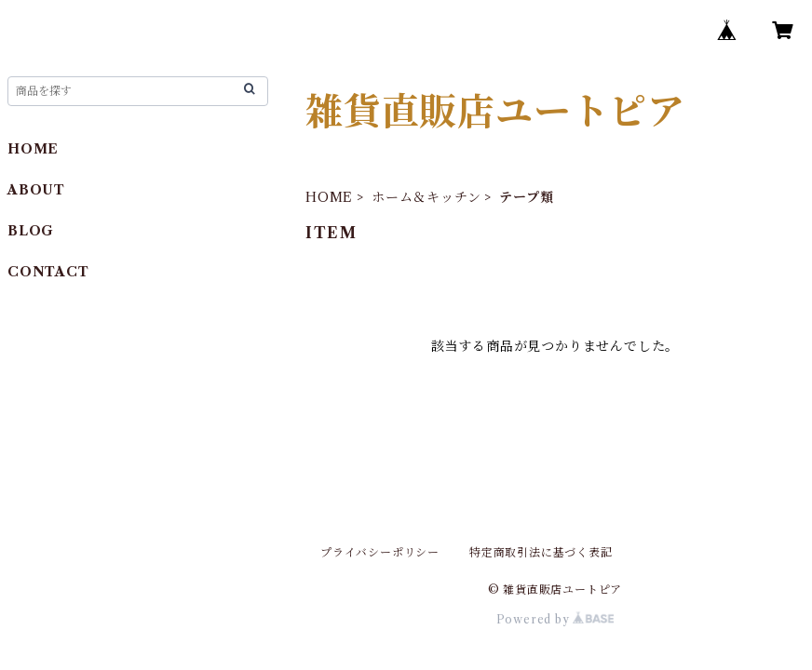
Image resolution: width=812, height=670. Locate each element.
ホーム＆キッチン (426, 197)
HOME (329, 197)
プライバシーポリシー (380, 552)
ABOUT (36, 190)
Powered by (555, 619)
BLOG (31, 231)
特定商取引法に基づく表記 (541, 552)
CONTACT (48, 272)
